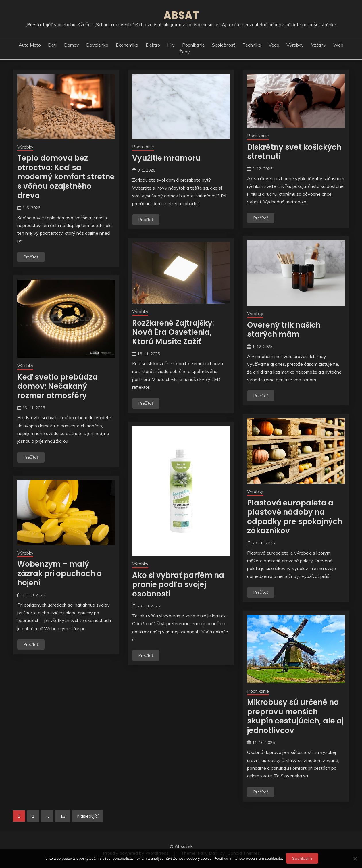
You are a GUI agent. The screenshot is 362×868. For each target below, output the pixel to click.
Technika (252, 45)
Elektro (153, 45)
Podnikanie (193, 45)
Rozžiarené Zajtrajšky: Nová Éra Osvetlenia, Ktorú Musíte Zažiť (173, 332)
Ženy (185, 52)
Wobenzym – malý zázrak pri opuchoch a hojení (60, 573)
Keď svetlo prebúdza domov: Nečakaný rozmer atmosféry (57, 386)
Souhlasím (302, 858)
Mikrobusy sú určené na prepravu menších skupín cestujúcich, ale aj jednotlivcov (295, 716)
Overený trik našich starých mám (284, 330)
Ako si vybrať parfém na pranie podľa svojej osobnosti (178, 585)
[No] (355, 859)
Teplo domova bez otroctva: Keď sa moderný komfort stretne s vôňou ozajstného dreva (66, 177)
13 (63, 816)
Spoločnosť (224, 45)
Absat (181, 15)
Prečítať (31, 257)
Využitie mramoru (166, 158)
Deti (52, 45)
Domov (72, 45)
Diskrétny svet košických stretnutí (294, 152)
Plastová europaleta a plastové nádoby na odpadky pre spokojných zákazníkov (295, 517)
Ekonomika (127, 45)
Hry (171, 45)
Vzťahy (319, 45)
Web (338, 45)
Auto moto (30, 45)
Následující (88, 816)
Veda (274, 45)
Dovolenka (97, 45)
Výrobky (295, 45)
